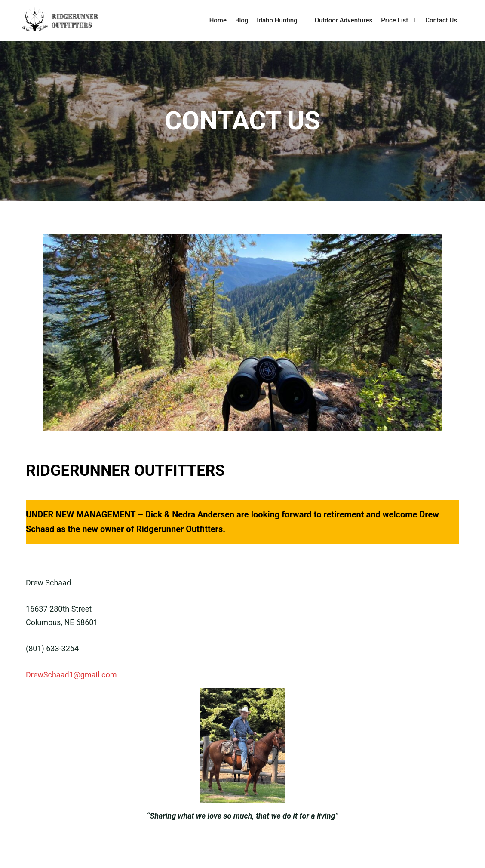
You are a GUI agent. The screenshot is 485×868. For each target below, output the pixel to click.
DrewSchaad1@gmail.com (71, 675)
